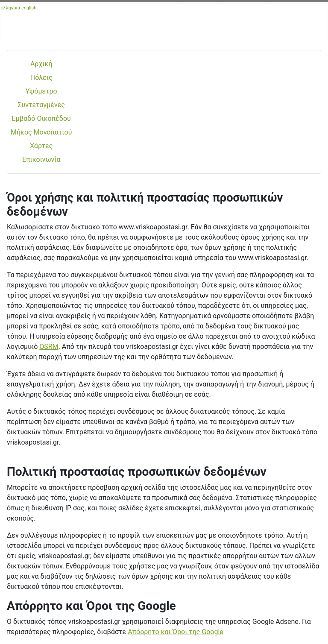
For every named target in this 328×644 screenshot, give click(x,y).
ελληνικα (11, 8)
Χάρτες (41, 146)
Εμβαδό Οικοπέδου (41, 119)
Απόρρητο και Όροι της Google (176, 632)
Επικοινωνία (41, 160)
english (29, 8)
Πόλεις (41, 78)
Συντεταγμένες (41, 105)
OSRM (49, 347)
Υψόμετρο (41, 91)
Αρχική (41, 64)
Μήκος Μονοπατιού (41, 132)
